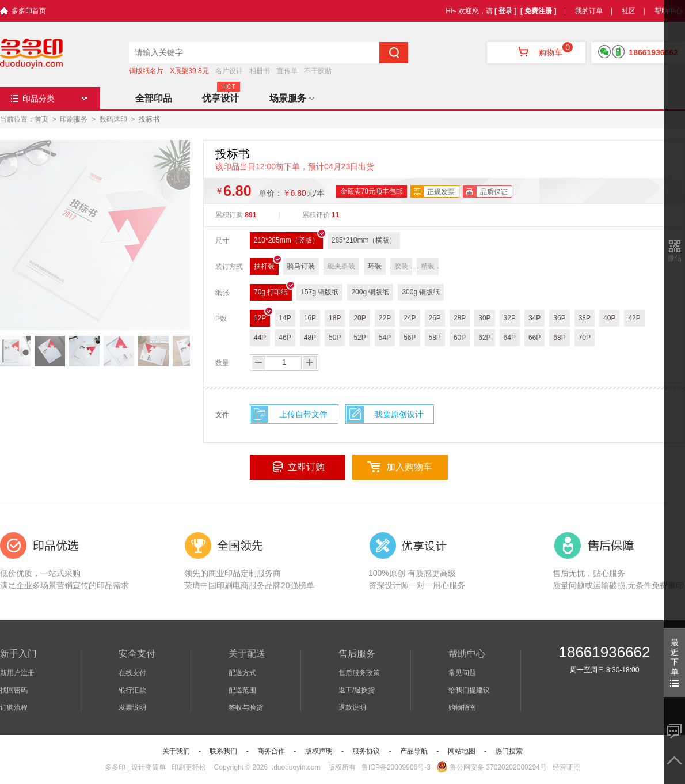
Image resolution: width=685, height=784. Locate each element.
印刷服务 (74, 119)
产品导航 (414, 751)
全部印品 (154, 98)
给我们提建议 (469, 690)
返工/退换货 (357, 690)
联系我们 (223, 751)
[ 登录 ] (506, 11)
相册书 (260, 71)
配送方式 (242, 673)
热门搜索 (509, 751)
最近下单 (674, 662)
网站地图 (462, 751)
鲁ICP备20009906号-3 (396, 767)
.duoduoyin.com (296, 767)
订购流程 (14, 707)
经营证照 (566, 767)
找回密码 (14, 690)
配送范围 (242, 690)
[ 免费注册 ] (539, 11)
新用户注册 (17, 673)
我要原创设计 (399, 414)
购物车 (536, 52)
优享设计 (220, 98)
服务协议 (366, 751)
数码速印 (113, 119)
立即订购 (306, 467)
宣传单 (287, 71)
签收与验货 (246, 707)
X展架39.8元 (189, 71)
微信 (675, 258)
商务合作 (271, 751)
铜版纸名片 (146, 71)
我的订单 (589, 11)
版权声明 (319, 751)
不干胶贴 (318, 71)
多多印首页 (29, 11)
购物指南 (462, 707)
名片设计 (229, 71)
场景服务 (292, 98)
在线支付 (132, 673)
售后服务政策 (359, 673)
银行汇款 (132, 690)
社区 (629, 11)
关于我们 (176, 751)
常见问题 (462, 673)
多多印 (115, 767)
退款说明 (352, 707)
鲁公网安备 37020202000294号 (492, 767)
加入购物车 (409, 467)
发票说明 (132, 707)
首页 (41, 119)
